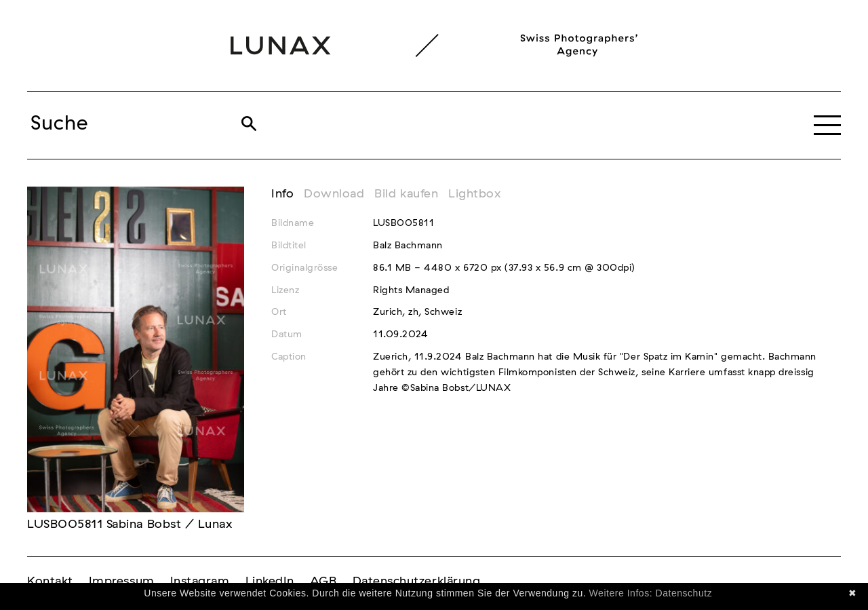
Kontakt (50, 582)
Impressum (122, 582)
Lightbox (474, 194)
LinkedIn (270, 582)
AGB (323, 582)
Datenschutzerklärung (417, 582)
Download (334, 194)
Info (282, 194)
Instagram (200, 582)
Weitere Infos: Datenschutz (651, 593)
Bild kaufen (406, 194)
